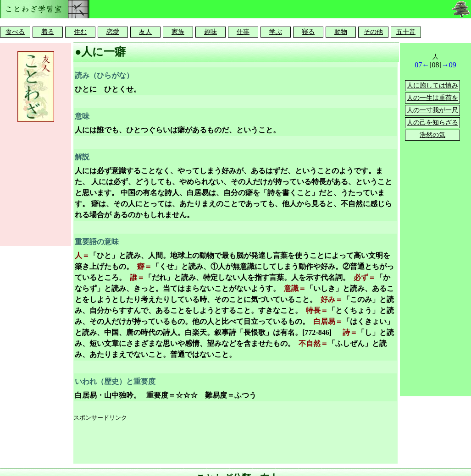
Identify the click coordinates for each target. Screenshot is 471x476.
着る (48, 32)
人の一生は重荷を (432, 98)
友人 (145, 32)
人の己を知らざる (432, 123)
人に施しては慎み (432, 85)
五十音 (406, 32)
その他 (373, 32)
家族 (178, 32)
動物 (341, 32)
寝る (308, 32)
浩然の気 (432, 135)
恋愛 (113, 32)
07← (422, 65)
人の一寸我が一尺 (432, 110)
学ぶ (276, 32)
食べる (15, 32)
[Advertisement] (240, 443)
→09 (449, 65)
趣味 (211, 32)
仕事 (243, 32)
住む (80, 32)
